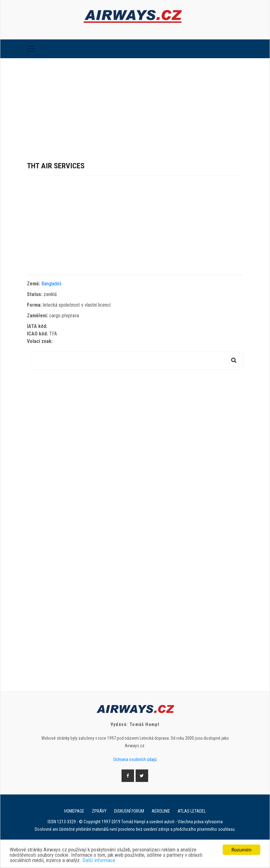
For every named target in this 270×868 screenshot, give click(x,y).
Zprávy (99, 811)
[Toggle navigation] (31, 49)
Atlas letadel (192, 811)
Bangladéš (51, 284)
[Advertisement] (135, 105)
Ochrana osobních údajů (135, 759)
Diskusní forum (129, 811)
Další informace (99, 861)
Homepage (74, 811)
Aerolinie (161, 811)
